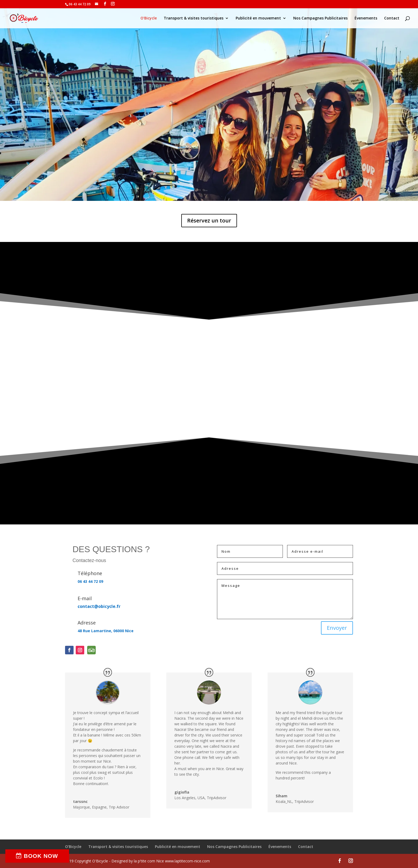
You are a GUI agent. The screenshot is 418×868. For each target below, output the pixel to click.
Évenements (366, 18)
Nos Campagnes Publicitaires (320, 18)
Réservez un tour (209, 220)
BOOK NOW (41, 856)
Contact (392, 18)
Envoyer (337, 628)
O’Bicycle (149, 18)
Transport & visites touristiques (194, 18)
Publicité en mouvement (258, 18)
